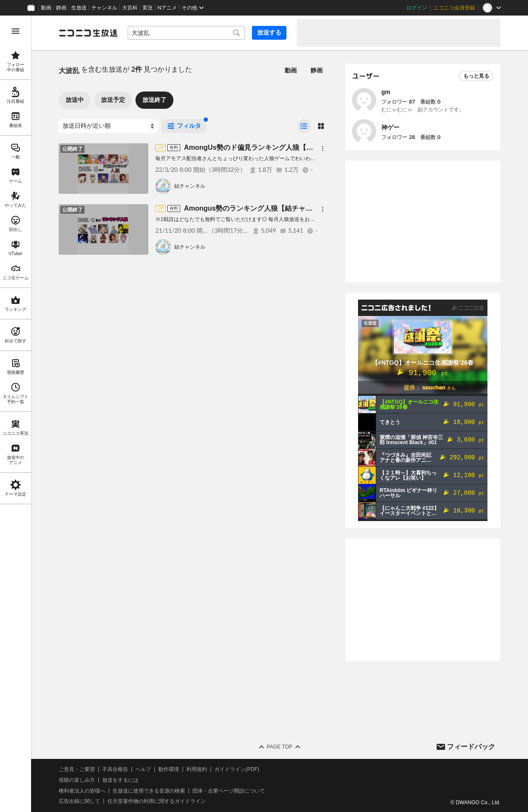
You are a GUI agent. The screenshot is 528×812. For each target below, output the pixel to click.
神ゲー (390, 127)
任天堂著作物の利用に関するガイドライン (157, 801)
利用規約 (197, 769)
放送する (269, 32)
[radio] (304, 126)
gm (386, 92)
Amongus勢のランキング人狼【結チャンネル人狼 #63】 (272, 208)
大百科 (130, 8)
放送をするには (120, 780)
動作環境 (169, 769)
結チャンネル (190, 186)
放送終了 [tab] (154, 100)
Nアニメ (167, 8)
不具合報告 (115, 769)
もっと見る (476, 76)
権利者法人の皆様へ (82, 791)
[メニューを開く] (16, 31)
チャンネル (104, 8)
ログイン (417, 8)
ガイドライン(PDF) (237, 769)
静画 (61, 8)
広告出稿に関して (79, 801)
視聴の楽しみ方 (77, 780)
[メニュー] (323, 148)
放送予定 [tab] (113, 100)
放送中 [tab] (75, 100)
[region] (16, 414)
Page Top (280, 747)
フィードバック (471, 747)
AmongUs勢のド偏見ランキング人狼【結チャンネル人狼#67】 (282, 147)
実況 (148, 8)
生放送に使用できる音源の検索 (149, 791)
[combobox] (186, 33)
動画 (46, 8)
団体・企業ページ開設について (229, 791)
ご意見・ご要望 (77, 769)
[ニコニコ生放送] (88, 33)
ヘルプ (143, 769)
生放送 (79, 8)
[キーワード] (186, 33)
